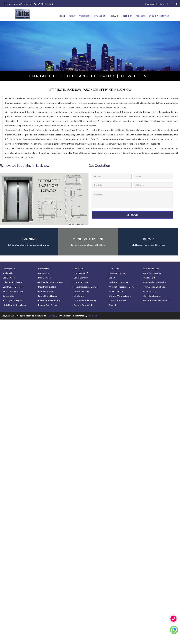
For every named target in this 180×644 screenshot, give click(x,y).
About (72, 16)
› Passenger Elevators (117, 273)
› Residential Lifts (151, 269)
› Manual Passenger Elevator (85, 287)
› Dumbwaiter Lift (80, 273)
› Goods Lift (78, 269)
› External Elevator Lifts (83, 305)
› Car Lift (112, 278)
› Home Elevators (80, 282)
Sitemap (52, 316)
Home (63, 16)
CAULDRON (100, 16)
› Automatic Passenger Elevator (122, 287)
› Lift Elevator (78, 296)
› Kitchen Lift (7, 273)
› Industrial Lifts (150, 291)
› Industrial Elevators (46, 287)
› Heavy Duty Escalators (12, 291)
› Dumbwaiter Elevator (12, 287)
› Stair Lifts (113, 305)
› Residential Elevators (118, 282)
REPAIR (114, 16)
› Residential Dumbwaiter (155, 282)
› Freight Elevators (81, 291)
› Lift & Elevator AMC (117, 300)
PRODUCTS (84, 16)
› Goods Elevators (80, 278)
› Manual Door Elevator (48, 305)
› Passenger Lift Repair (12, 300)
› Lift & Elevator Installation (14, 305)
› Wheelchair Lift (115, 291)
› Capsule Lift (149, 278)
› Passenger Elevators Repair (50, 300)
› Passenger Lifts (9, 269)
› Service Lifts (8, 296)
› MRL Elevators (44, 278)
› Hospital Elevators (152, 273)
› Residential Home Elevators (50, 282)
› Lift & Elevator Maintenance (157, 300)
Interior (128, 16)
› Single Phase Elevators (48, 296)
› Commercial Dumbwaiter (155, 287)
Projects (141, 16)
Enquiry (153, 16)
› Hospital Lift (43, 269)
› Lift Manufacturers (152, 296)
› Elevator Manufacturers (119, 296)
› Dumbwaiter (43, 273)
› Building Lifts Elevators (12, 282)
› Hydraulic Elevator (46, 291)
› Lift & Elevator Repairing (84, 300)
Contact (164, 16)
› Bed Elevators (8, 278)
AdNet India (93, 316)
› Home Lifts (113, 269)
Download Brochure (155, 4)
